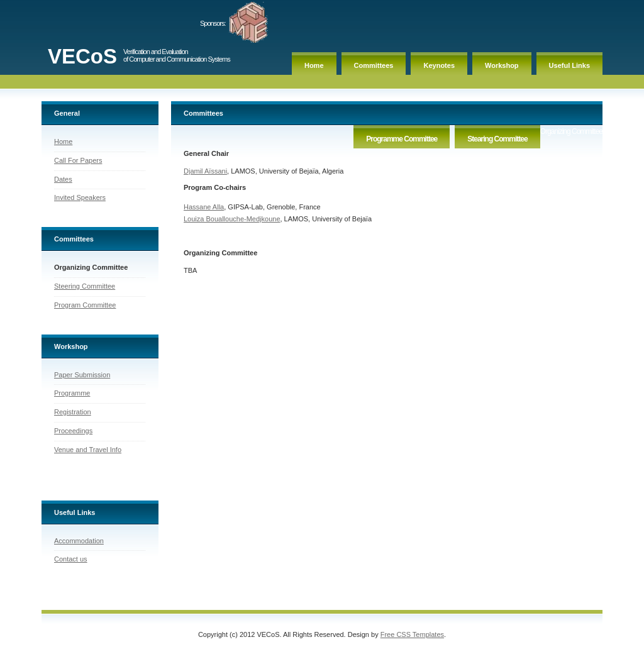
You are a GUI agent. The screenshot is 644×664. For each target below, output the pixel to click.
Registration (73, 412)
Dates (63, 179)
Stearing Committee (497, 139)
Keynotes (439, 65)
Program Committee (85, 305)
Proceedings (73, 431)
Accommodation (79, 543)
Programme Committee (402, 139)
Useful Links (569, 65)
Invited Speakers (80, 197)
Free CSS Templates (412, 638)
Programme (72, 393)
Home (314, 65)
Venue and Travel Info (88, 450)
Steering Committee (85, 286)
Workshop (502, 65)
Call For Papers (78, 160)
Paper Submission (82, 375)
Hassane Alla (204, 207)
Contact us (71, 561)
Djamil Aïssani (205, 171)
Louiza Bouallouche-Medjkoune (232, 219)
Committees (374, 65)
